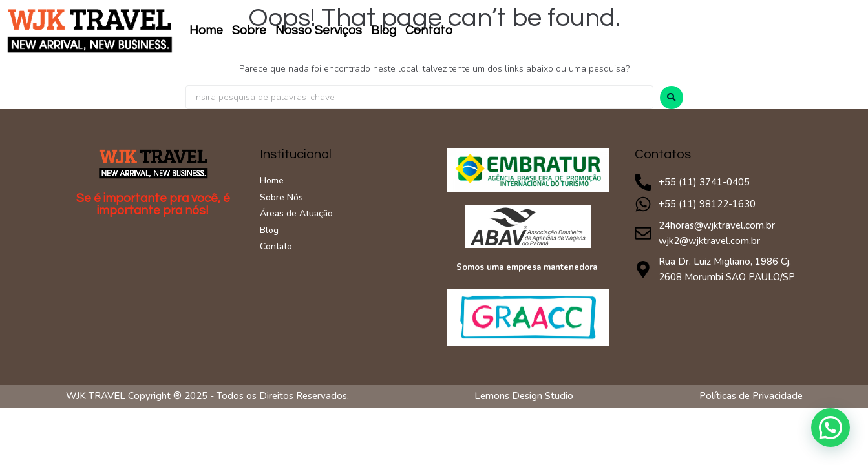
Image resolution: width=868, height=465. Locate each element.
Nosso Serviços (319, 30)
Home (206, 30)
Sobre (249, 30)
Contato (429, 30)
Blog (384, 30)
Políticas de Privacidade (751, 396)
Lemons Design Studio (524, 396)
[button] (831, 428)
